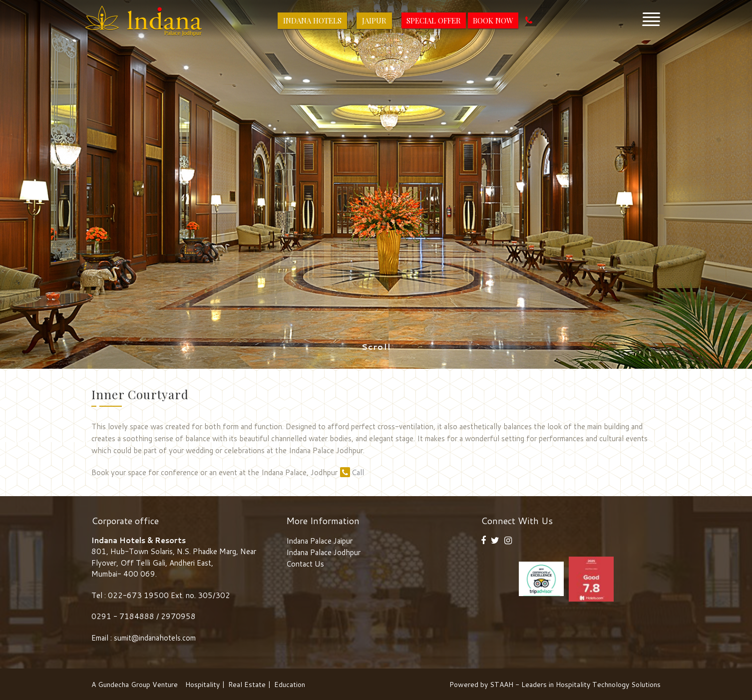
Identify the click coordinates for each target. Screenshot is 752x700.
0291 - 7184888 (124, 616)
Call (352, 472)
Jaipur (374, 20)
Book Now (493, 20)
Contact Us (305, 564)
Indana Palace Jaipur (319, 541)
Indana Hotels (312, 20)
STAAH (502, 685)
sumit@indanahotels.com (155, 638)
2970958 (178, 616)
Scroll (376, 347)
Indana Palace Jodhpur (323, 552)
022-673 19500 (138, 595)
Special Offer (434, 20)
